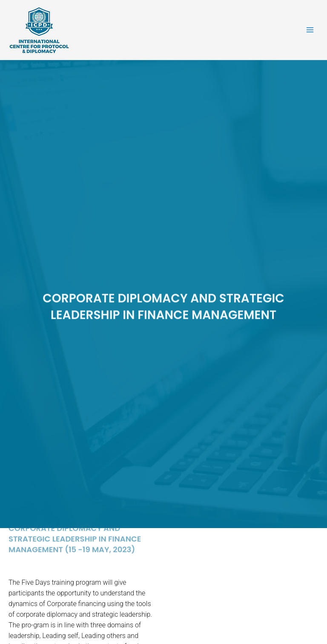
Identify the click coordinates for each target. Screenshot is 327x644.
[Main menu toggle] (310, 30)
